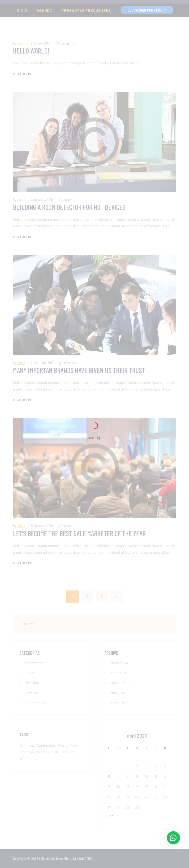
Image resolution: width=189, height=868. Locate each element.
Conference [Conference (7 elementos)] (46, 745)
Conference (34, 663)
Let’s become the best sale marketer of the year (79, 533)
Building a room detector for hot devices (69, 207)
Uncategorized (37, 703)
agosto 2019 (120, 683)
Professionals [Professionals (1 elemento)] (48, 752)
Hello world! (31, 51)
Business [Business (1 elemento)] (27, 745)
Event (30, 673)
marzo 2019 (119, 703)
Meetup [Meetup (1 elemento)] (76, 745)
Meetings (32, 683)
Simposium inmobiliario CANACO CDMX (66, 858)
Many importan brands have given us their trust (79, 370)
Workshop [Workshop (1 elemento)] (28, 758)
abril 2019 (118, 693)
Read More (23, 74)
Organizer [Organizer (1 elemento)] (27, 752)
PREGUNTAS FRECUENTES (86, 10)
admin (21, 43)
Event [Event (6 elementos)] (62, 745)
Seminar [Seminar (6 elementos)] (68, 752)
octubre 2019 (120, 673)
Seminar (32, 693)
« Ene (109, 816)
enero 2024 (119, 663)
